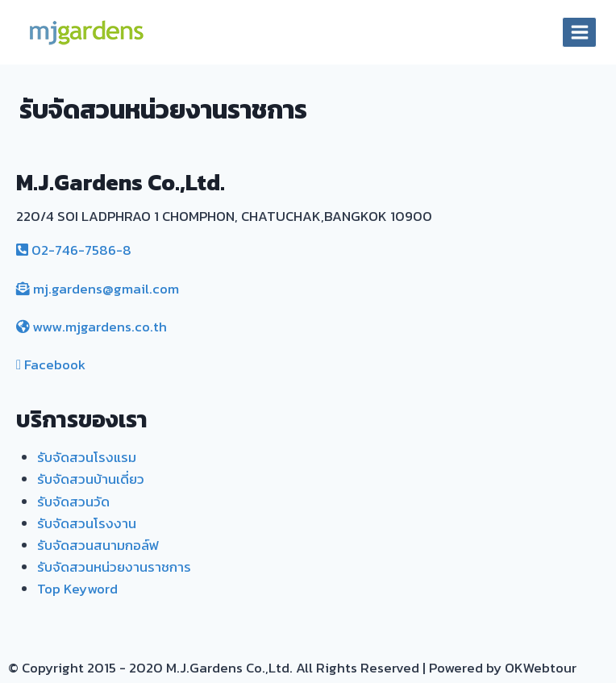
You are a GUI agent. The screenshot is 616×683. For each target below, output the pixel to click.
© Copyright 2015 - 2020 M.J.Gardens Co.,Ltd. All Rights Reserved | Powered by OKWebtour (292, 668)
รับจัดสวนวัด (73, 502)
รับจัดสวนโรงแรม (87, 457)
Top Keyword (77, 589)
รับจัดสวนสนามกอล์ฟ (98, 545)
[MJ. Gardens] (85, 32)
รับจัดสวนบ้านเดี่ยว (91, 479)
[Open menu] (579, 32)
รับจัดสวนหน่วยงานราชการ (114, 567)
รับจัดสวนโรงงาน (87, 523)
